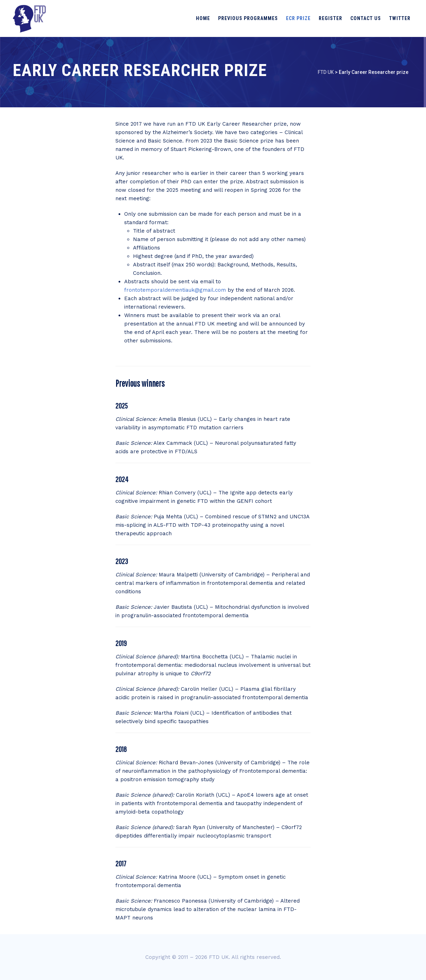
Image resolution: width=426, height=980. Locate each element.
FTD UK (219, 957)
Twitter (400, 18)
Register (330, 18)
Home (203, 18)
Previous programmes (248, 18)
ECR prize (298, 18)
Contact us (366, 18)
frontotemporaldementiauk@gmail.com (175, 290)
